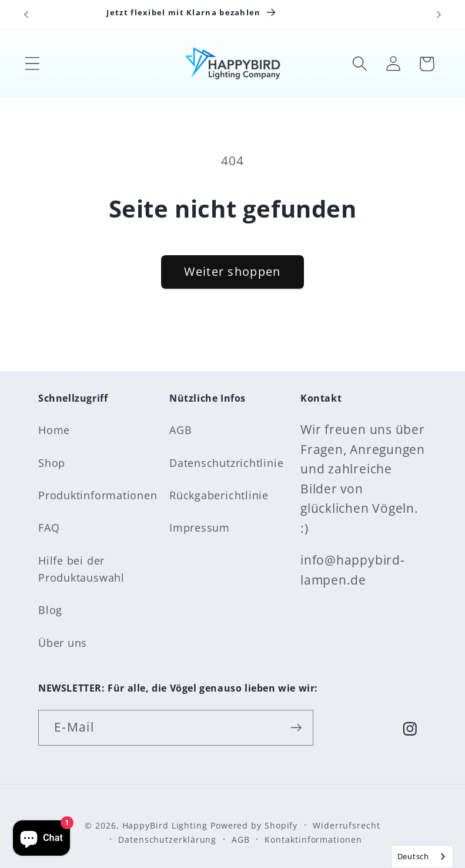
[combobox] (422, 857)
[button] (32, 64)
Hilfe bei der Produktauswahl (81, 569)
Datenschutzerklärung (167, 839)
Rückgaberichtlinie (219, 495)
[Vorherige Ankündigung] (26, 15)
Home (54, 430)
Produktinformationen (98, 495)
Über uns (63, 643)
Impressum (200, 528)
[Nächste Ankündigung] (439, 15)
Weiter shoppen (232, 271)
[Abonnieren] (296, 728)
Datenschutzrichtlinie (226, 463)
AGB (180, 430)
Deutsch (413, 856)
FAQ (49, 528)
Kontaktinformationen (313, 839)
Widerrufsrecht (347, 825)
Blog (50, 610)
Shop (52, 463)
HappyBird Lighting (165, 825)
